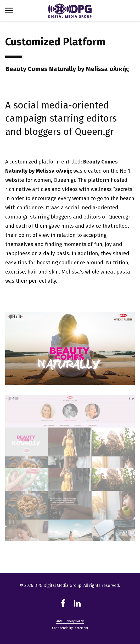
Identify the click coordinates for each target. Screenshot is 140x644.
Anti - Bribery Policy (70, 621)
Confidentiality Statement (70, 628)
